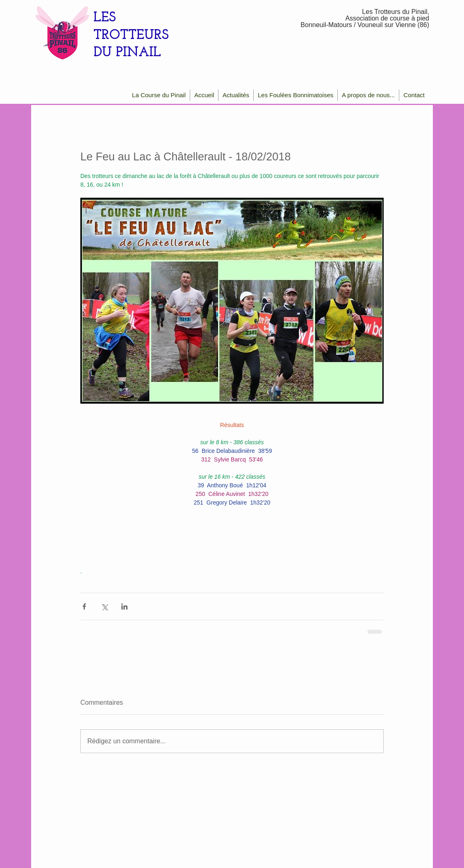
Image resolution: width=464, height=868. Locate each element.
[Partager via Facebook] (84, 606)
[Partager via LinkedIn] (124, 606)
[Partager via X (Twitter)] (104, 606)
